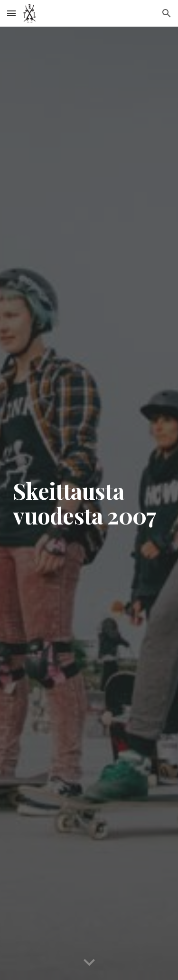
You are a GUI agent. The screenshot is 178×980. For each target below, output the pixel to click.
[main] (89, 504)
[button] (11, 13)
